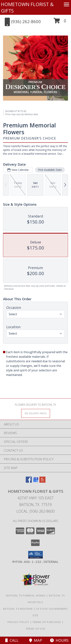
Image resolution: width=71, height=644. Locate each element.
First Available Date (50, 170)
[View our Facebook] (29, 481)
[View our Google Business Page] (36, 481)
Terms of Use (36, 629)
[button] (60, 22)
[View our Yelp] (42, 481)
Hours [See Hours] (59, 640)
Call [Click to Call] (12, 640)
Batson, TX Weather (18, 609)
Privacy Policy (18, 622)
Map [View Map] (36, 640)
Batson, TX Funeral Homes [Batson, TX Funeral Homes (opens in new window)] (26, 595)
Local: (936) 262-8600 (36, 511)
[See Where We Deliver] (36, 413)
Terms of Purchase (47, 622)
